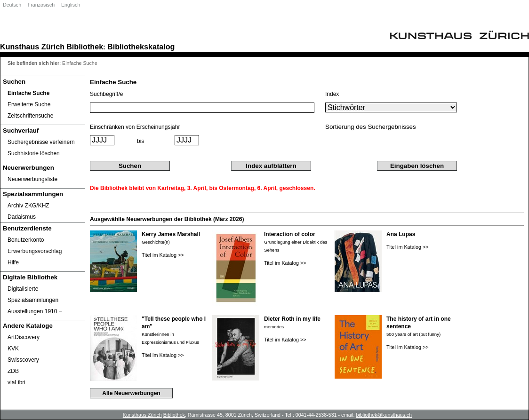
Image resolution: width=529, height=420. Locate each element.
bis (140, 141)
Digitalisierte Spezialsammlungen (33, 294)
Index (332, 94)
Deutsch (12, 5)
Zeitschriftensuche (30, 116)
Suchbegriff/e (107, 94)
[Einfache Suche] (43, 93)
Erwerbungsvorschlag (35, 251)
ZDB (13, 371)
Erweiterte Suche (29, 104)
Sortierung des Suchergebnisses (371, 127)
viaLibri (16, 382)
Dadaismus (22, 217)
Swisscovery (23, 360)
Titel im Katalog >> (163, 255)
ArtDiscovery (24, 337)
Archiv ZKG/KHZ (28, 206)
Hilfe (13, 262)
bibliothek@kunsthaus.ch (384, 415)
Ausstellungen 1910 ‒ (35, 311)
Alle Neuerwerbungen (131, 393)
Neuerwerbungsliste (32, 179)
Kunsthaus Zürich (32, 47)
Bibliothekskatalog (141, 47)
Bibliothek (85, 47)
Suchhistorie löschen (34, 153)
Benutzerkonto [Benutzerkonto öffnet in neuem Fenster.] (26, 240)
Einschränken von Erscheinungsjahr (135, 127)
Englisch (71, 5)
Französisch (41, 5)
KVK (13, 349)
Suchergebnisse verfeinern (41, 142)
